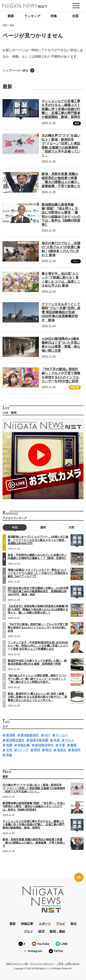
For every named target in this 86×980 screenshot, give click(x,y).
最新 (11, 16)
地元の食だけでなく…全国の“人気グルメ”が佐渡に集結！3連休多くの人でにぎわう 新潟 (61, 249)
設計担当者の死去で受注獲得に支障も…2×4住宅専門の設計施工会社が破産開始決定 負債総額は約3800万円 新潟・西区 (38, 591)
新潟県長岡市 (44, 745)
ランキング (32, 16)
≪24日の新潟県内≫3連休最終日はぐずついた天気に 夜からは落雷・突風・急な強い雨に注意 (61, 345)
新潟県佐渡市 (15, 740)
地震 (9, 745)
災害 (62, 745)
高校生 (62, 750)
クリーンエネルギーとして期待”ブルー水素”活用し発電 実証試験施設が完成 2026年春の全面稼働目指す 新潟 (61, 312)
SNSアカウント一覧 (17, 964)
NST (47, 735)
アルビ (61, 924)
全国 (75, 16)
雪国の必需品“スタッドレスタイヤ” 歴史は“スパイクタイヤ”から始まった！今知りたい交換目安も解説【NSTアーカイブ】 (38, 573)
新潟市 (76, 750)
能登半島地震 (39, 740)
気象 (9, 755)
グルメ (76, 261)
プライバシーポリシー (42, 964)
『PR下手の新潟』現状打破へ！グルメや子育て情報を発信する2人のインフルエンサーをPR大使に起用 (38, 628)
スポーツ (45, 924)
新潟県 (11, 735)
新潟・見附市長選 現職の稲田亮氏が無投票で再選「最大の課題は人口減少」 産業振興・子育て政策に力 (34, 843)
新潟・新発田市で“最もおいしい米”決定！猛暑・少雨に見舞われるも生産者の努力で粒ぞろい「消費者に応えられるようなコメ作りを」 (37, 697)
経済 (77, 123)
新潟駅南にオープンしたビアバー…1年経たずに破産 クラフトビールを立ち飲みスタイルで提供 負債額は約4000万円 (38, 540)
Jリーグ (23, 750)
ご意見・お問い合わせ (68, 964)
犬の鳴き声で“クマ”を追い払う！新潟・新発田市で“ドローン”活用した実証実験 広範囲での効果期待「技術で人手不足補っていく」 (34, 788)
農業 (73, 745)
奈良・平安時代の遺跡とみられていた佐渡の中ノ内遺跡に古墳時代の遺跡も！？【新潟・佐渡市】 (37, 557)
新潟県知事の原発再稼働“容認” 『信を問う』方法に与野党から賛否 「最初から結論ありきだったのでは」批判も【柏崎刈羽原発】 (34, 806)
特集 (54, 16)
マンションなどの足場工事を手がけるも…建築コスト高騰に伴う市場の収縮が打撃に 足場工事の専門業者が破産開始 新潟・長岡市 (61, 109)
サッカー (62, 735)
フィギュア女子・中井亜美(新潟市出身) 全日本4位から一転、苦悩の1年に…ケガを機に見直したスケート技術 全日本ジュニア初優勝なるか (38, 646)
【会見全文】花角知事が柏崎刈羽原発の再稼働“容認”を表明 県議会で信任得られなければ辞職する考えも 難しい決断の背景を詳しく (38, 609)
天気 (9, 750)
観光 (48, 750)
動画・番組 (57, 931)
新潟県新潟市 (30, 735)
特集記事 (75, 387)
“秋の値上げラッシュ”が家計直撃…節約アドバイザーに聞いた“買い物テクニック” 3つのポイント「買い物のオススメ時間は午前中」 (37, 679)
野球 (37, 750)
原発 (56, 740)
